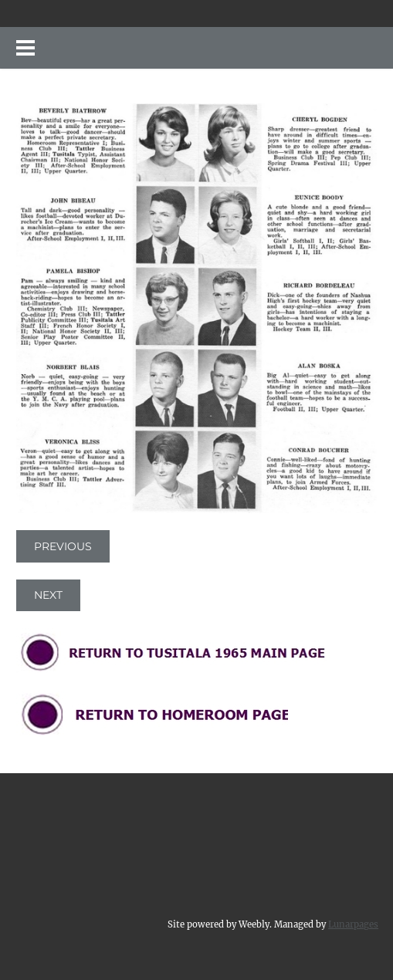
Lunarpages (353, 924)
